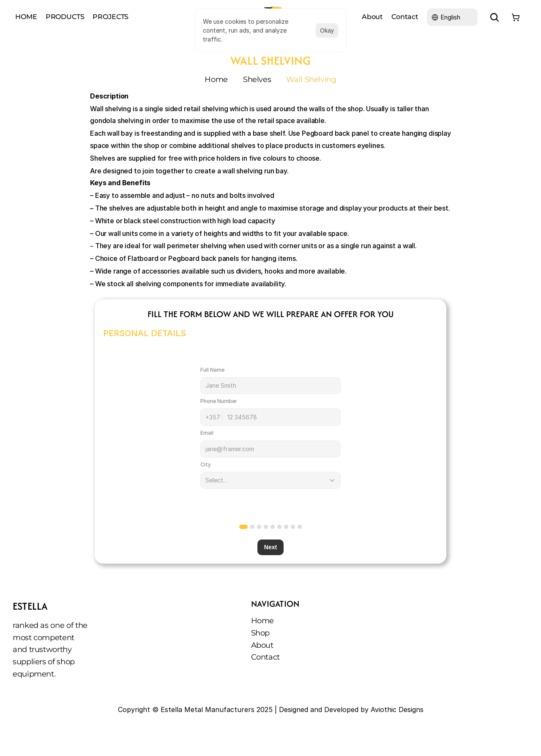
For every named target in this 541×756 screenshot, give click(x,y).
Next (270, 547)
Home (216, 79)
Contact (265, 657)
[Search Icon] (495, 17)
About (262, 645)
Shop (261, 633)
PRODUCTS (65, 17)
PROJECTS (111, 17)
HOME (26, 17)
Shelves (257, 79)
